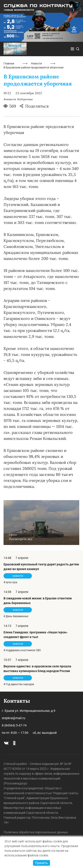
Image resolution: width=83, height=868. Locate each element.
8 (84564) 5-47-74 (14, 725)
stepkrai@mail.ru (14, 718)
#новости (10, 99)
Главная (9, 64)
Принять (41, 863)
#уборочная (25, 99)
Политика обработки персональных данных (36, 832)
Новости (36, 64)
